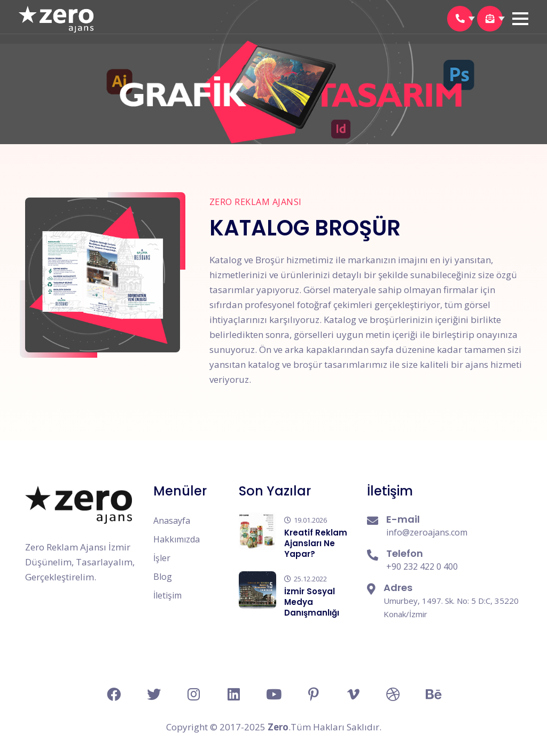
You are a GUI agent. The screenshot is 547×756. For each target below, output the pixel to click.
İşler (162, 558)
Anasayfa (172, 521)
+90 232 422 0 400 (422, 566)
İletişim (167, 595)
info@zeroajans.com (427, 532)
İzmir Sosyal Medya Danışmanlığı (312, 602)
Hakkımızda (177, 539)
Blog (163, 577)
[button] (520, 19)
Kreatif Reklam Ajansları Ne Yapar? (316, 543)
